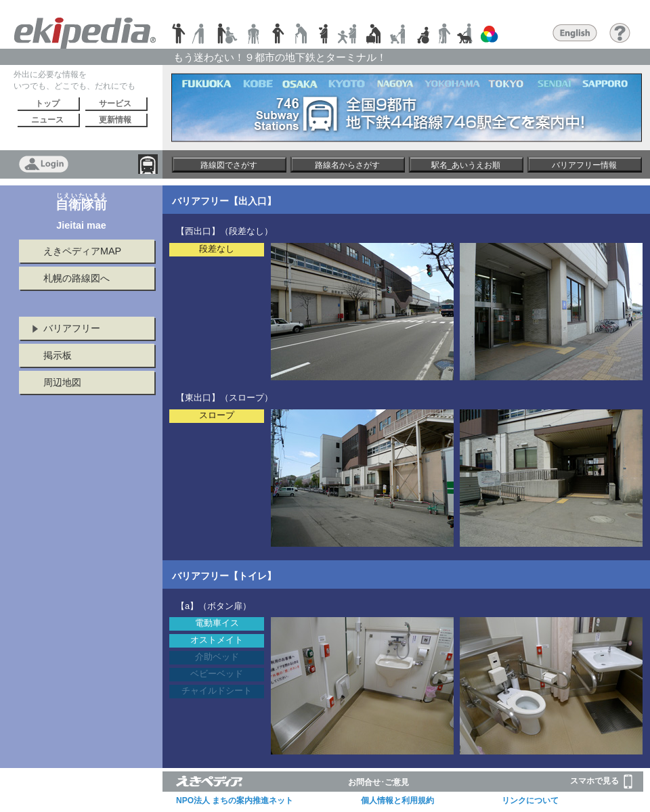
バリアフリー (72, 328)
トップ (47, 104)
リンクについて (530, 800)
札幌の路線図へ (77, 278)
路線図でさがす (229, 165)
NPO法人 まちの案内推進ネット (235, 800)
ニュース (47, 120)
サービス (115, 104)
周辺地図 (62, 382)
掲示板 (58, 355)
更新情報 (115, 120)
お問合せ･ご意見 (378, 782)
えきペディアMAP (82, 251)
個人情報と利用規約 (397, 800)
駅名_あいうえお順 (466, 165)
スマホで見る (601, 782)
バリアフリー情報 (584, 165)
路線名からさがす (347, 165)
